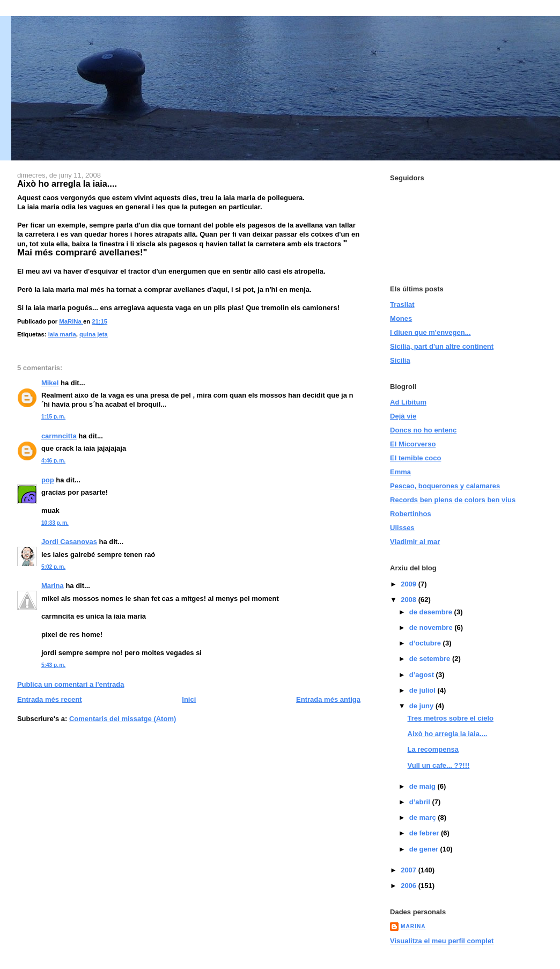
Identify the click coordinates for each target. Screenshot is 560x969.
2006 (410, 886)
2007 (410, 870)
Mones (401, 318)
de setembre (431, 659)
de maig (423, 786)
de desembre (432, 612)
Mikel (50, 383)
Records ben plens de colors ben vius (453, 500)
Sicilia (400, 360)
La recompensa (433, 749)
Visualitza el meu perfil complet (442, 941)
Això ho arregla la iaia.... (448, 734)
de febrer (425, 833)
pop (48, 480)
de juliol (423, 690)
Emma (400, 472)
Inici (189, 699)
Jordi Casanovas (69, 542)
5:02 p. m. (53, 567)
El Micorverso (413, 444)
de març (423, 817)
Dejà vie (403, 416)
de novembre (432, 627)
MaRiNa (413, 926)
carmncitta (59, 436)
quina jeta (94, 334)
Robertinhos (411, 514)
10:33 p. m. (55, 523)
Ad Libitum (408, 402)
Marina (53, 586)
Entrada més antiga (328, 699)
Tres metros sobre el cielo (451, 718)
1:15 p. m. (53, 417)
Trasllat (402, 304)
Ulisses (402, 528)
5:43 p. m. (53, 665)
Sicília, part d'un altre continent (442, 346)
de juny (422, 706)
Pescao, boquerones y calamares (445, 486)
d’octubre (426, 643)
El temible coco (415, 458)
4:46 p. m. (53, 461)
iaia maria (62, 334)
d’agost (423, 675)
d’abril (421, 802)
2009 (410, 584)
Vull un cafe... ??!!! (439, 765)
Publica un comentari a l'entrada (71, 684)
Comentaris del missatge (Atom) (123, 719)
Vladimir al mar (415, 542)
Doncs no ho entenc (423, 430)
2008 (410, 600)
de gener (425, 849)
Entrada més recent (50, 699)
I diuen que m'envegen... (430, 332)
